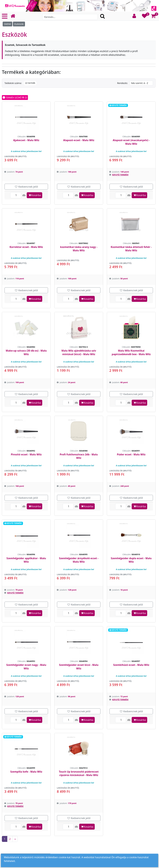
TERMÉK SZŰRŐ (15, 98)
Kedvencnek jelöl (26, 187)
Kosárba (34, 195)
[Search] (70, 17)
